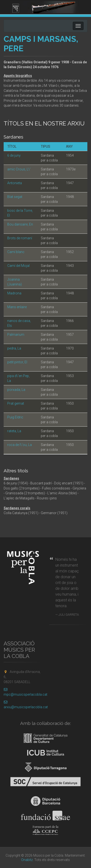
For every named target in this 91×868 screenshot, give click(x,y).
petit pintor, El (17, 362)
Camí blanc (16, 252)
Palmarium (16, 335)
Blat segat (15, 197)
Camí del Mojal (18, 266)
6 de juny (14, 155)
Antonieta (15, 183)
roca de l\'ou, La (20, 445)
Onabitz (27, 860)
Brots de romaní (20, 238)
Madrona (14, 293)
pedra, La (14, 348)
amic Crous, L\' (19, 169)
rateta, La (14, 431)
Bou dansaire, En (20, 224)
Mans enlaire (17, 307)
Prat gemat (16, 403)
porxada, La (16, 390)
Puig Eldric (15, 417)
